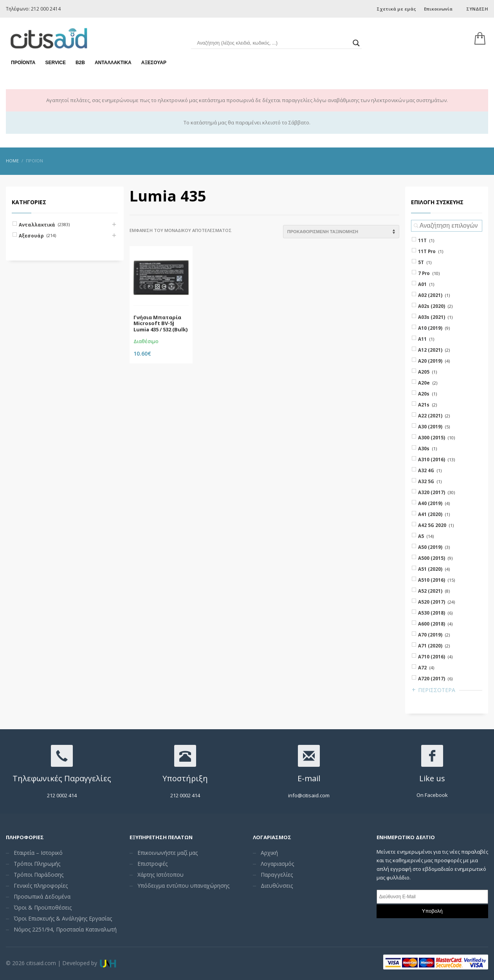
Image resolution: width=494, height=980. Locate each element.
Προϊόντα (23, 63)
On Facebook (432, 795)
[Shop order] (341, 232)
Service (55, 63)
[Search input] (273, 43)
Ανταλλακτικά (113, 63)
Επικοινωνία (438, 9)
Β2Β (80, 63)
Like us (432, 778)
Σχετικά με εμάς (396, 9)
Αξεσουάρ (154, 63)
